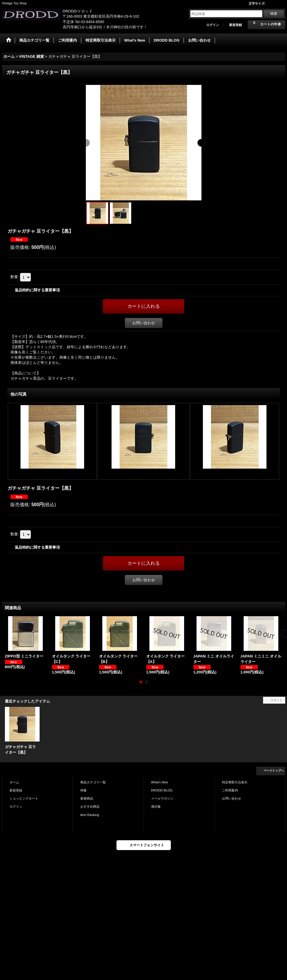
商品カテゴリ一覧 (93, 782)
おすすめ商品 (90, 806)
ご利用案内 (230, 790)
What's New (160, 782)
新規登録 (236, 25)
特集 (84, 790)
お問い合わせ (144, 323)
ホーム (14, 782)
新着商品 (87, 798)
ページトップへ (274, 771)
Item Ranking (90, 815)
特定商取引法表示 (235, 782)
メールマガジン (162, 798)
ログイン (213, 25)
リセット (276, 700)
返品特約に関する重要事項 (37, 290)
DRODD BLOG (162, 790)
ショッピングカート (24, 798)
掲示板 (156, 806)
